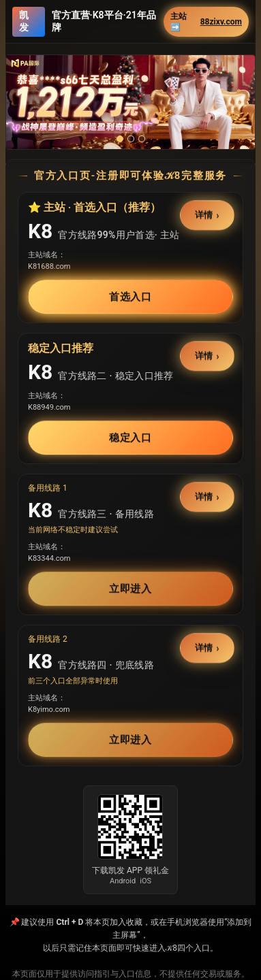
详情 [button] (204, 215)
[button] (130, 102)
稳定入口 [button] (131, 438)
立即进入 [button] (131, 589)
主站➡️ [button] (206, 22)
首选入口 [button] (131, 297)
